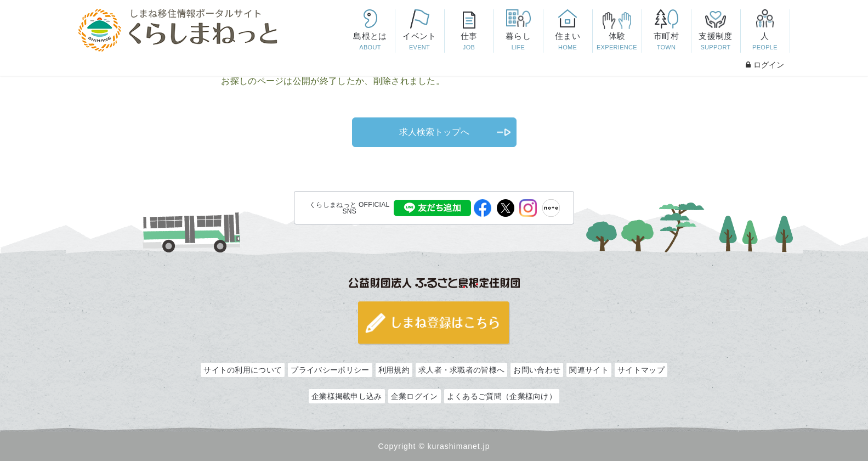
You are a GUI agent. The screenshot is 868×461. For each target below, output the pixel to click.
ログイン (765, 65)
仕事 (469, 42)
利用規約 (394, 370)
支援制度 (716, 42)
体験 (617, 42)
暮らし (518, 42)
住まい (568, 42)
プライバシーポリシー (330, 370)
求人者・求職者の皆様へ (461, 370)
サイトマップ (641, 370)
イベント (419, 42)
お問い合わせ (537, 370)
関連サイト (589, 370)
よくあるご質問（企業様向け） (502, 396)
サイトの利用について (243, 370)
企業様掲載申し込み (347, 396)
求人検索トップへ (434, 132)
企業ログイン (415, 396)
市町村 (666, 42)
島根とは (370, 42)
